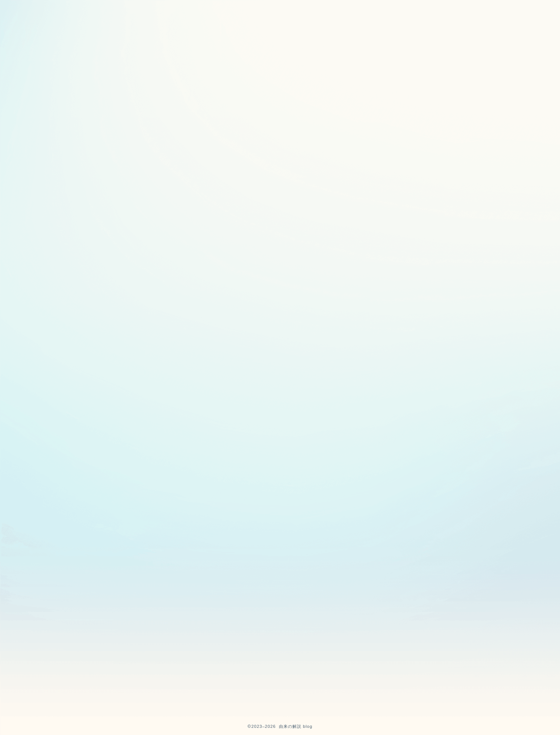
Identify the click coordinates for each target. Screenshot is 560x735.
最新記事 (143, 146)
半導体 (417, 146)
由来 (326, 146)
